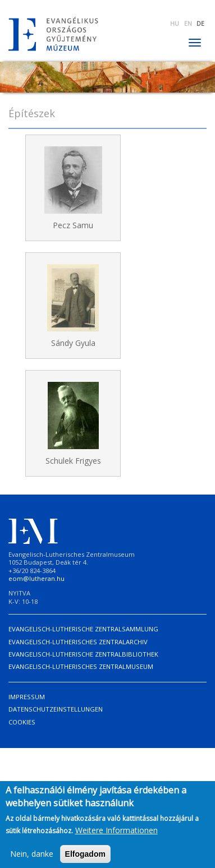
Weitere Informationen (116, 835)
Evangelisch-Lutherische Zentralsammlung (83, 629)
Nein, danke (32, 859)
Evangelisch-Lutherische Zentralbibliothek (83, 654)
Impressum (27, 697)
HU (175, 24)
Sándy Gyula (73, 343)
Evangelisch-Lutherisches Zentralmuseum (81, 666)
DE (200, 24)
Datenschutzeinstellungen (56, 709)
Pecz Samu (73, 225)
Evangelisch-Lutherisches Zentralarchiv (78, 642)
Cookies (22, 722)
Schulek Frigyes (73, 461)
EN (188, 24)
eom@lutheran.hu (36, 578)
